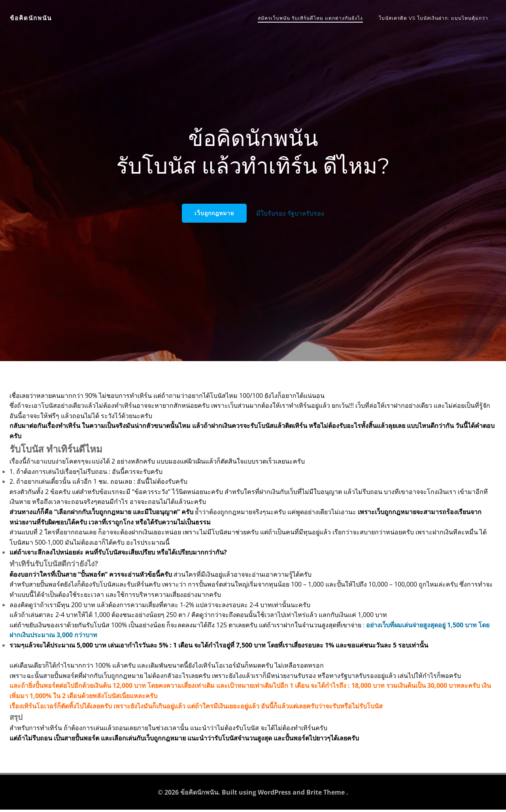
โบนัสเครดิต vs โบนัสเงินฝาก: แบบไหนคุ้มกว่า (434, 18)
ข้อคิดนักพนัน (30, 18)
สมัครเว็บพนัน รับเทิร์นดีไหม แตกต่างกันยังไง (311, 18)
